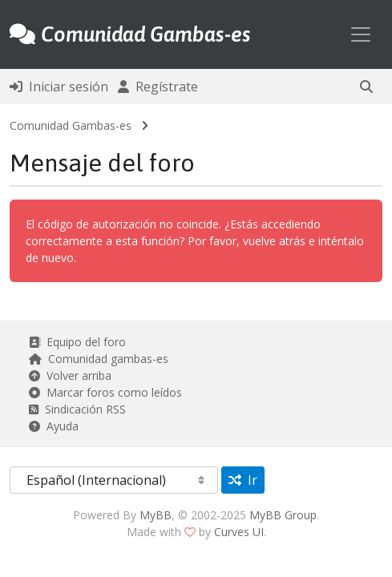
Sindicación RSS (77, 409)
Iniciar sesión (59, 87)
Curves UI (239, 532)
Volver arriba (70, 375)
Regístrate (158, 87)
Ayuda (54, 426)
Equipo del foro (77, 342)
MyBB (156, 515)
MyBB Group (283, 515)
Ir (243, 480)
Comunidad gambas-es (99, 359)
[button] (366, 87)
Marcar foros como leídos (105, 392)
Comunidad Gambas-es (71, 125)
